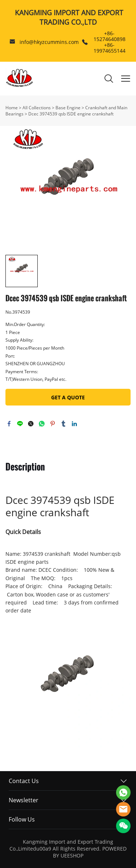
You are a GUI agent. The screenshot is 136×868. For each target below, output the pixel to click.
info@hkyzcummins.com (49, 42)
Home (12, 108)
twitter (31, 424)
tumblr (63, 424)
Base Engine (68, 108)
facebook (9, 424)
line (20, 424)
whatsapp (42, 424)
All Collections (37, 108)
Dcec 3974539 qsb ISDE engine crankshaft (71, 114)
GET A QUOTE (68, 397)
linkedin (74, 424)
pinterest (53, 424)
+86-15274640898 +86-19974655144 (110, 42)
